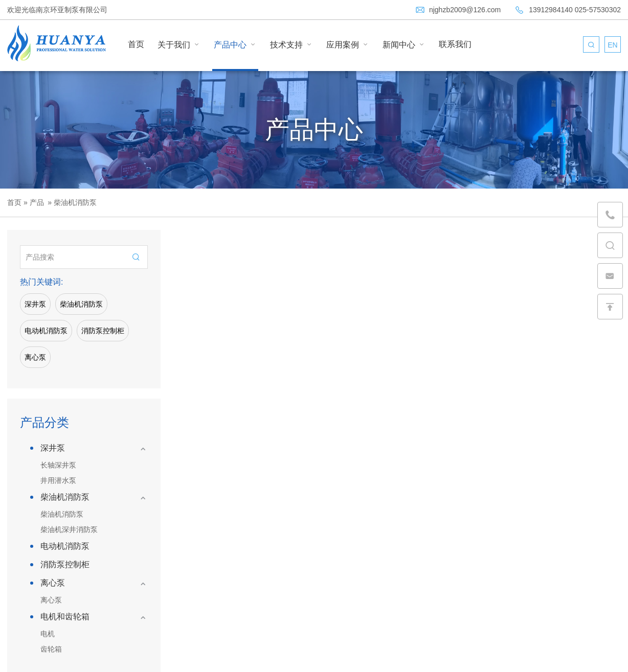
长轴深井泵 (58, 465)
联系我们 (455, 44)
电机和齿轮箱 (65, 617)
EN (612, 45)
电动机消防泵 (46, 331)
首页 (136, 44)
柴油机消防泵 (81, 304)
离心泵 (35, 357)
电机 (48, 634)
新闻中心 (404, 44)
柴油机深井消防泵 (69, 529)
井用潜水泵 (58, 480)
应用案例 (348, 44)
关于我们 (179, 44)
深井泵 (35, 304)
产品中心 (235, 44)
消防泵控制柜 (103, 331)
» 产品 (33, 202)
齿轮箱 (51, 649)
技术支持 (291, 44)
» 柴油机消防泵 (71, 202)
